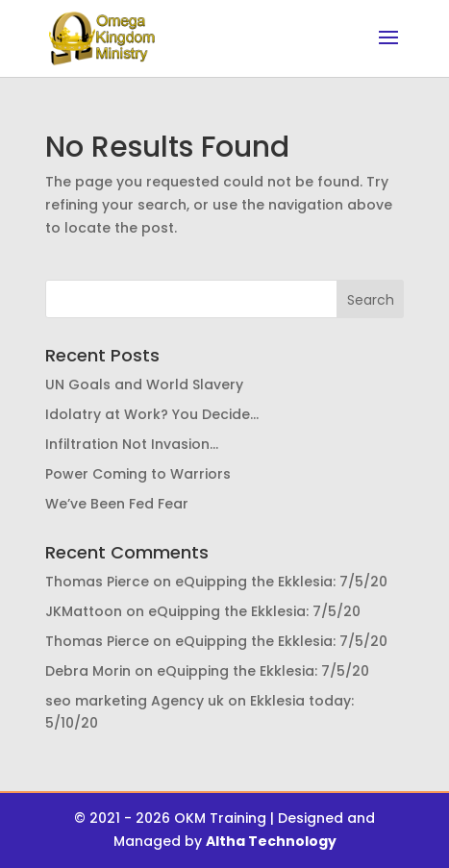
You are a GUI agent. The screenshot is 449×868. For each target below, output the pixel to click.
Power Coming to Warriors (138, 474)
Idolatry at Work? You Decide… (152, 414)
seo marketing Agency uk (135, 701)
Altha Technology (271, 841)
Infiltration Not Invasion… (132, 444)
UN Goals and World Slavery (144, 384)
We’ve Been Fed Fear (117, 504)
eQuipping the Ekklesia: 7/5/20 (281, 582)
